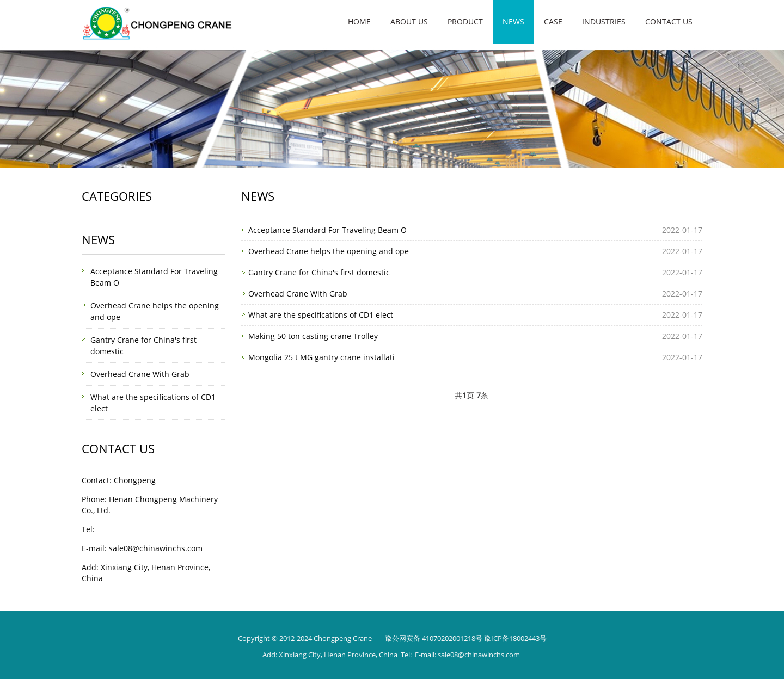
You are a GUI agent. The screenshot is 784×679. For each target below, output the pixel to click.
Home (359, 21)
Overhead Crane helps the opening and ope (329, 251)
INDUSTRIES (604, 21)
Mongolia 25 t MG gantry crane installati (321, 357)
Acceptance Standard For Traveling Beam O (327, 230)
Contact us (669, 21)
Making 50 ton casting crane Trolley (313, 336)
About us (409, 21)
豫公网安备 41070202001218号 (434, 638)
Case (553, 21)
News (513, 21)
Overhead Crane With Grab (298, 294)
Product (465, 21)
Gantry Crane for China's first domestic (319, 272)
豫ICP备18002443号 (515, 638)
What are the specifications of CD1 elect (321, 315)
